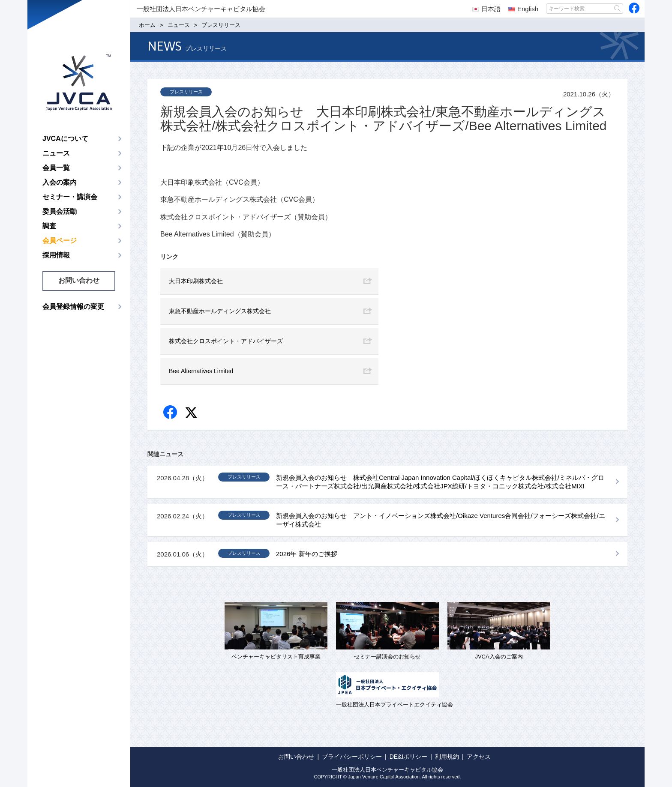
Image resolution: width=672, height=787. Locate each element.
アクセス (479, 757)
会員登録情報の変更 (73, 307)
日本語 (486, 9)
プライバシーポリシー (352, 757)
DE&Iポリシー (409, 757)
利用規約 (447, 757)
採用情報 (56, 255)
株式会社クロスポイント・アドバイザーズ (226, 341)
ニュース (56, 153)
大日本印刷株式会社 (196, 281)
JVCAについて (65, 139)
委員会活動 (60, 211)
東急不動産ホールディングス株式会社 (220, 311)
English (523, 9)
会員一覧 (56, 168)
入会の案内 (60, 182)
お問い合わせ (79, 280)
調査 (49, 226)
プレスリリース (186, 92)
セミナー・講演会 (70, 197)
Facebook (171, 413)
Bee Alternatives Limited (201, 371)
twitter (192, 414)
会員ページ (60, 241)
